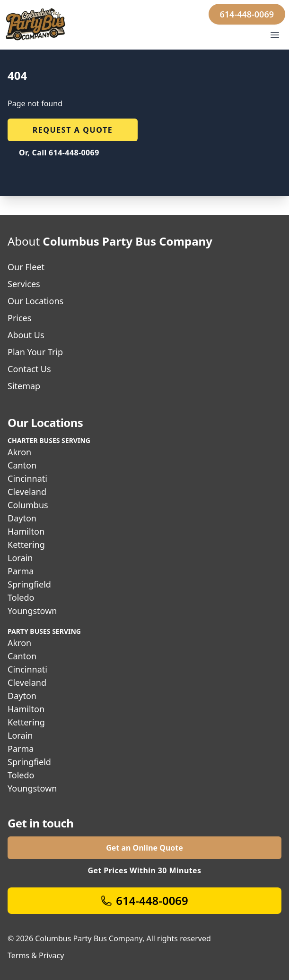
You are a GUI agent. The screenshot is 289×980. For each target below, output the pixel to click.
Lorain (20, 558)
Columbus (28, 505)
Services (24, 284)
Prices (19, 318)
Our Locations (35, 301)
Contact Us (29, 369)
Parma (21, 571)
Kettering (26, 545)
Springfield (29, 584)
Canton (22, 465)
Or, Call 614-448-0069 (59, 153)
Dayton (22, 518)
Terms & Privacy (36, 955)
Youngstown (32, 611)
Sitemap (24, 386)
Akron (19, 452)
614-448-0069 (247, 14)
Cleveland (27, 492)
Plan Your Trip (35, 352)
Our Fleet (26, 267)
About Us (26, 335)
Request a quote (73, 130)
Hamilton (26, 531)
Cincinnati (27, 478)
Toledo (21, 597)
